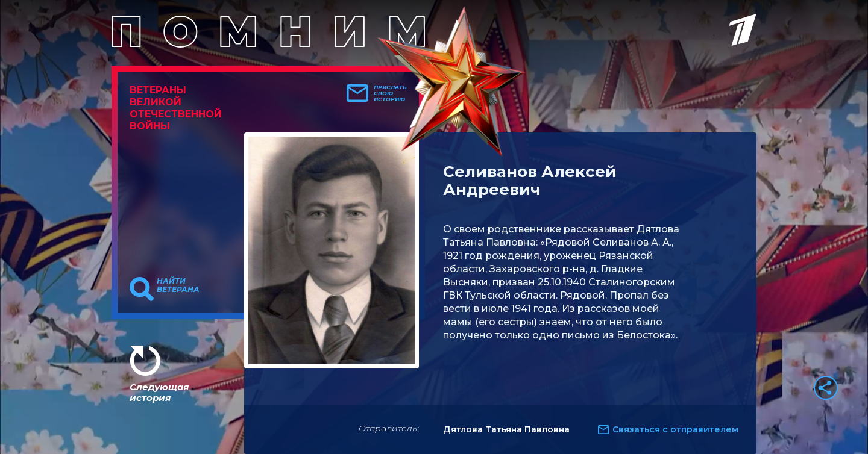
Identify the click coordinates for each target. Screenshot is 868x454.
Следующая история (159, 392)
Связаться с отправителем (675, 429)
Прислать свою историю (390, 93)
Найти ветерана (178, 285)
